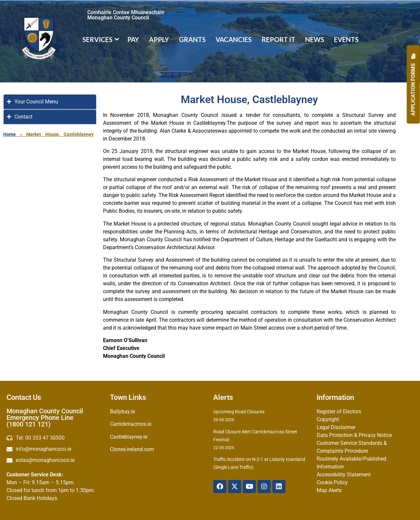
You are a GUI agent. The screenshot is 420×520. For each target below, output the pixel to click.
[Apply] (413, 85)
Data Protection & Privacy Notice (354, 435)
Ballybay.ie (122, 412)
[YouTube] (249, 487)
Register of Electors (339, 412)
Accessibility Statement (344, 475)
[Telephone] (55, 438)
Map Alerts (329, 490)
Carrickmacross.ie (131, 424)
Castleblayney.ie (129, 437)
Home (10, 134)
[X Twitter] (235, 487)
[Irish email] (55, 460)
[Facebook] (220, 487)
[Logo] (39, 38)
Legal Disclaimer (336, 427)
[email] (55, 449)
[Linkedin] (279, 487)
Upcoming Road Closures (239, 412)
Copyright (328, 419)
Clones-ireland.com (132, 449)
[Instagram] (264, 487)
